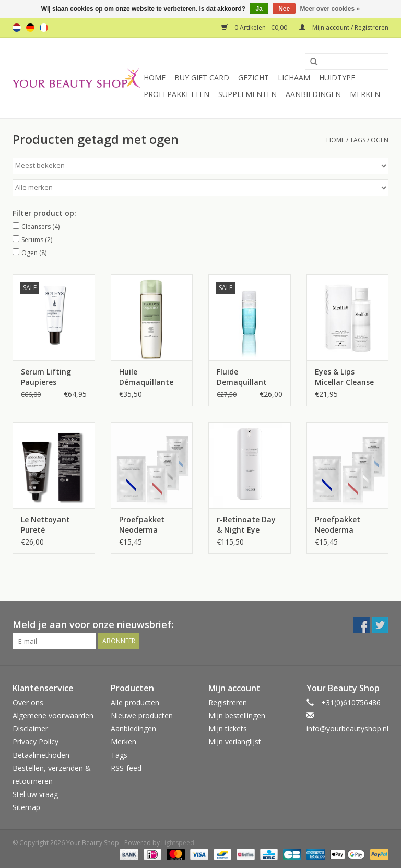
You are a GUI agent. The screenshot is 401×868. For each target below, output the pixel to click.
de (30, 28)
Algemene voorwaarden (53, 715)
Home (155, 77)
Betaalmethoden (41, 755)
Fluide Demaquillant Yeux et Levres (243, 377)
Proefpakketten (176, 94)
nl (17, 28)
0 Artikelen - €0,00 (255, 27)
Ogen (34, 253)
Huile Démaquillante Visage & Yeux (146, 377)
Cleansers (40, 227)
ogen (380, 140)
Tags (358, 140)
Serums (37, 240)
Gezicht (253, 77)
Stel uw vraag (35, 794)
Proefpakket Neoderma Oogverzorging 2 (149, 525)
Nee (284, 9)
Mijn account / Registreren (344, 27)
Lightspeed (178, 843)
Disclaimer (30, 728)
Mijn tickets (228, 728)
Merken (365, 94)
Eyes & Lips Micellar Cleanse (344, 377)
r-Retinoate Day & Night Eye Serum (246, 525)
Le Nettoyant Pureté (45, 525)
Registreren (228, 702)
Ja (259, 9)
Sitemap (26, 807)
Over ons (28, 702)
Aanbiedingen (313, 94)
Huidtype (337, 77)
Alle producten (135, 702)
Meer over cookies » (330, 9)
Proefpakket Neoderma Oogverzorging (342, 525)
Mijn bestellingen (237, 715)
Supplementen (247, 94)
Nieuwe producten (142, 715)
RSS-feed (126, 768)
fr (44, 28)
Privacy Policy (36, 742)
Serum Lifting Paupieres (46, 377)
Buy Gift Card (202, 77)
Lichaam (294, 77)
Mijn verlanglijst (235, 742)
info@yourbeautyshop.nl (347, 728)
